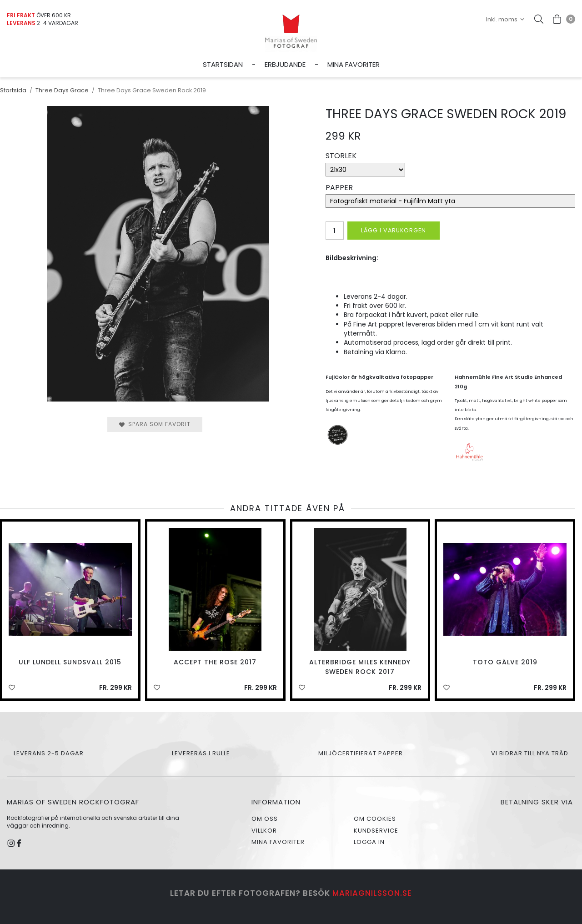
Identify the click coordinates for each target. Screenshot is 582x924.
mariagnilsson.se (372, 893)
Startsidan (223, 64)
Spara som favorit (155, 424)
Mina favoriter (354, 64)
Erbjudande (285, 64)
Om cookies (375, 819)
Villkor (264, 831)
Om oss (265, 819)
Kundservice (376, 831)
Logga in (369, 842)
